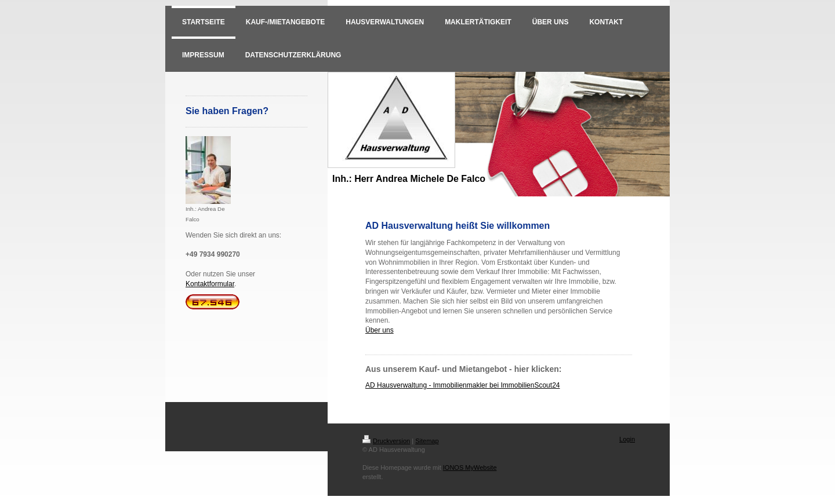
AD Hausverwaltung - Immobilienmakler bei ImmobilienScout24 (462, 385)
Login (627, 439)
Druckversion (386, 441)
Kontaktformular (210, 284)
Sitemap (427, 441)
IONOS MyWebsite (470, 468)
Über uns (380, 330)
